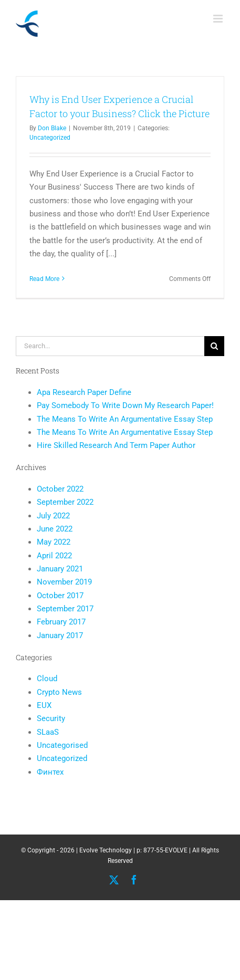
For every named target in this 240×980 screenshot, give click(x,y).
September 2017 (65, 609)
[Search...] (110, 346)
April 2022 (54, 556)
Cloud (47, 679)
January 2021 (60, 569)
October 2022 (60, 489)
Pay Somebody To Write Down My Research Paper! (125, 405)
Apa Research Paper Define (84, 392)
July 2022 (53, 516)
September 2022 (65, 502)
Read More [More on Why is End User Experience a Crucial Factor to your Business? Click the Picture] (44, 279)
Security (51, 718)
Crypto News (59, 692)
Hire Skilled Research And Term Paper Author (116, 445)
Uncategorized (50, 138)
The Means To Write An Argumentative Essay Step (125, 419)
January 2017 (60, 635)
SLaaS (48, 732)
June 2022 (55, 529)
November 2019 (64, 582)
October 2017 (60, 596)
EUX (44, 705)
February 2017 (61, 622)
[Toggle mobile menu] (219, 19)
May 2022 (54, 542)
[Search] (214, 346)
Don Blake (52, 128)
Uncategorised (62, 745)
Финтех (50, 772)
